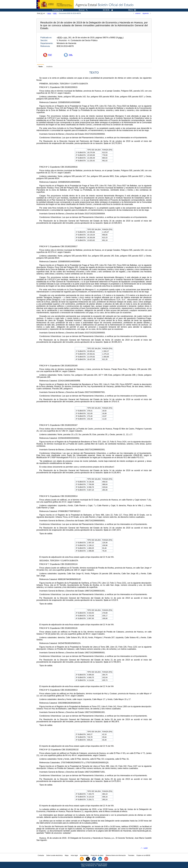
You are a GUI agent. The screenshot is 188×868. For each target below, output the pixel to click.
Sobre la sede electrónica (54, 855)
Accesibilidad (84, 855)
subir (146, 848)
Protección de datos (97, 855)
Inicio (49, 13)
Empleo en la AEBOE (143, 855)
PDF (50, 55)
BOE (55, 13)
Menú (132, 10)
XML (71, 55)
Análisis (49, 67)
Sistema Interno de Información (116, 855)
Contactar (41, 855)
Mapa (67, 855)
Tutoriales (131, 855)
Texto (40, 67)
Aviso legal (74, 855)
